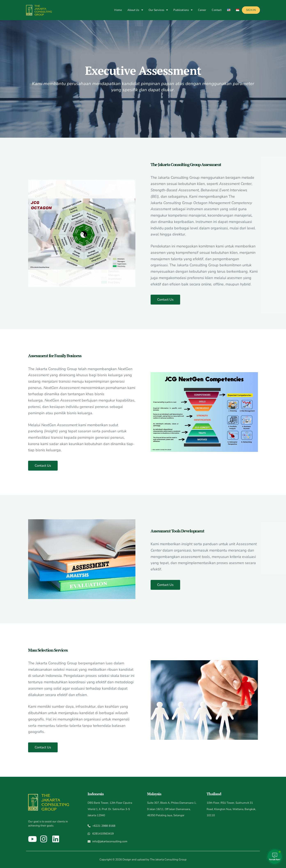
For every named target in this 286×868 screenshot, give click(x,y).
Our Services (158, 10)
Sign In (251, 10)
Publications (183, 10)
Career (202, 10)
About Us (135, 10)
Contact (217, 10)
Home (118, 10)
